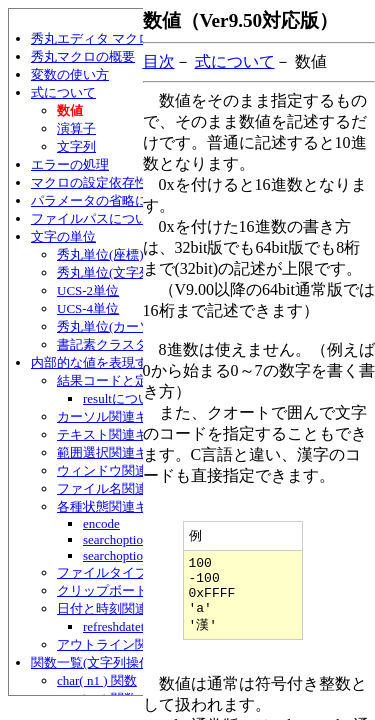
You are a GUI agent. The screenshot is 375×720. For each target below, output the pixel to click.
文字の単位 (63, 236)
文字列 (76, 146)
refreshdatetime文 (130, 626)
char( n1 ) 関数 (97, 680)
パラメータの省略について (109, 200)
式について (63, 92)
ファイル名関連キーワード (135, 488)
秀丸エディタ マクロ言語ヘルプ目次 (136, 38)
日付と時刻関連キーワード (135, 608)
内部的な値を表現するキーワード (128, 362)
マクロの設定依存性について (115, 182)
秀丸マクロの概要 (83, 56)
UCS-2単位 (88, 290)
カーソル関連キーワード (128, 416)
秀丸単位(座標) (100, 254)
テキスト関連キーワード (128, 434)
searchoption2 (119, 555)
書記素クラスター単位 (122, 344)
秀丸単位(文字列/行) (115, 272)
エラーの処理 (70, 164)
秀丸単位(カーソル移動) (126, 326)
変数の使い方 (70, 74)
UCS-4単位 (88, 308)
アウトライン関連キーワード (141, 644)
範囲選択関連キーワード (128, 452)
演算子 (76, 128)
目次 (159, 61)
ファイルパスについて (96, 218)
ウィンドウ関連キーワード (135, 470)
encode (101, 523)
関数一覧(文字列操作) (94, 662)
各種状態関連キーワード (128, 506)
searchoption (116, 539)
